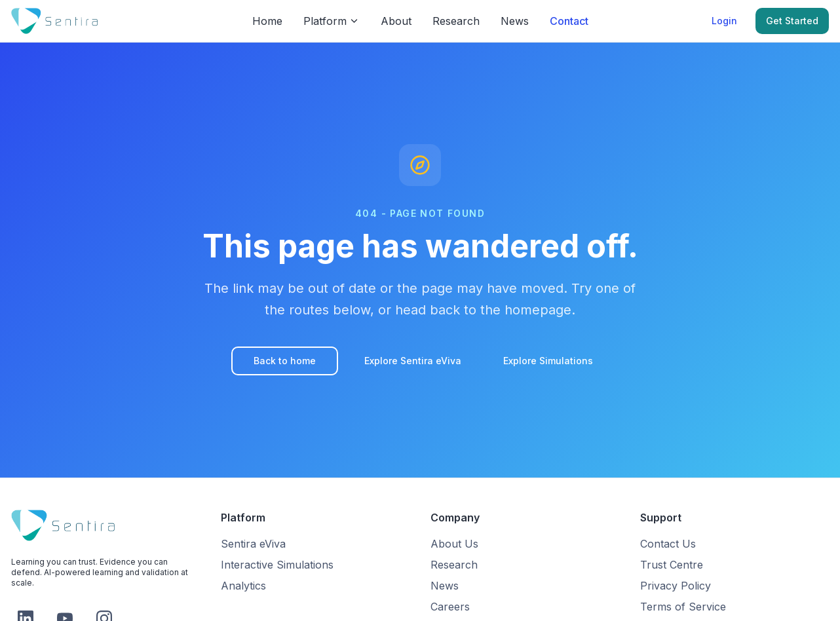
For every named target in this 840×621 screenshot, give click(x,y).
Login (724, 21)
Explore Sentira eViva (413, 361)
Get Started (792, 21)
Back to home (285, 361)
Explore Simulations (548, 361)
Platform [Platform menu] (332, 21)
